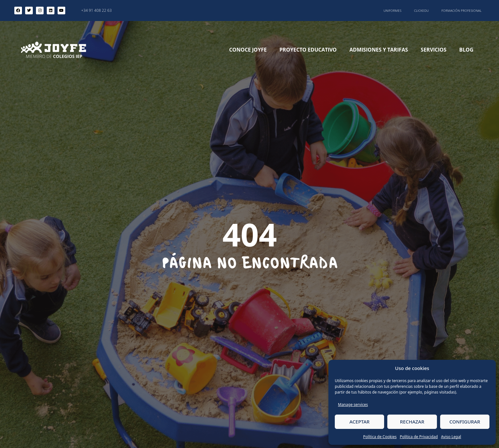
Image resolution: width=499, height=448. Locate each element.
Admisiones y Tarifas (379, 50)
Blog (466, 50)
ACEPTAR (359, 422)
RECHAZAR (412, 422)
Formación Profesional (461, 11)
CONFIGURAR (465, 422)
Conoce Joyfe (248, 50)
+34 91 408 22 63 (96, 10)
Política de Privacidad (419, 437)
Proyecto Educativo (308, 50)
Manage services (353, 405)
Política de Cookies (380, 437)
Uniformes (392, 11)
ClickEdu (421, 11)
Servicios (434, 50)
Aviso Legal (451, 437)
